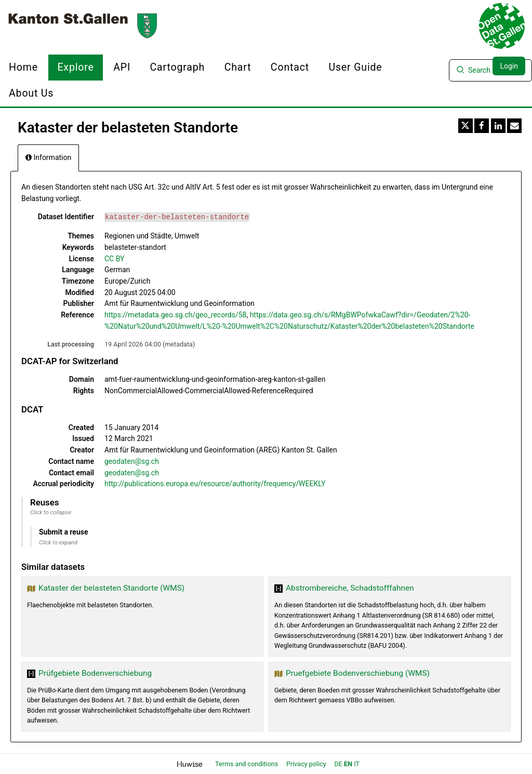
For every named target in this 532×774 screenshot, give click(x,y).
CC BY (114, 259)
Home (23, 67)
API (122, 67)
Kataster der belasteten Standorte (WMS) (111, 588)
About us (31, 93)
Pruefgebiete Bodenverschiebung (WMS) (358, 673)
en (348, 764)
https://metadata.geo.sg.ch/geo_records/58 (175, 315)
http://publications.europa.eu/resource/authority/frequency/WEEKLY (215, 484)
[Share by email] (514, 126)
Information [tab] (48, 157)
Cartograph (178, 67)
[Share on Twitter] (465, 126)
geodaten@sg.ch (132, 461)
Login (509, 66)
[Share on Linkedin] (498, 126)
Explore (75, 67)
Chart (238, 67)
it (357, 764)
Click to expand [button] (58, 543)
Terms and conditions (247, 764)
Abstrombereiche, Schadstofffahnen (350, 588)
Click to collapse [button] (51, 512)
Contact (290, 67)
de (338, 764)
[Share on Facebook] (482, 126)
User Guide (355, 67)
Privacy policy (307, 764)
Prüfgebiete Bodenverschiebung (95, 673)
